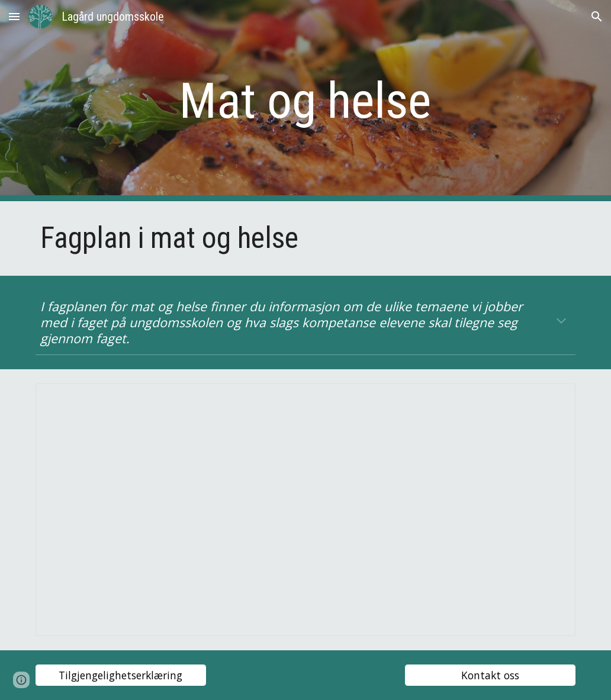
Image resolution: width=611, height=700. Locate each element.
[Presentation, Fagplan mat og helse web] (306, 510)
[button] (14, 16)
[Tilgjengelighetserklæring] (121, 675)
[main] (306, 101)
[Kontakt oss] (491, 675)
